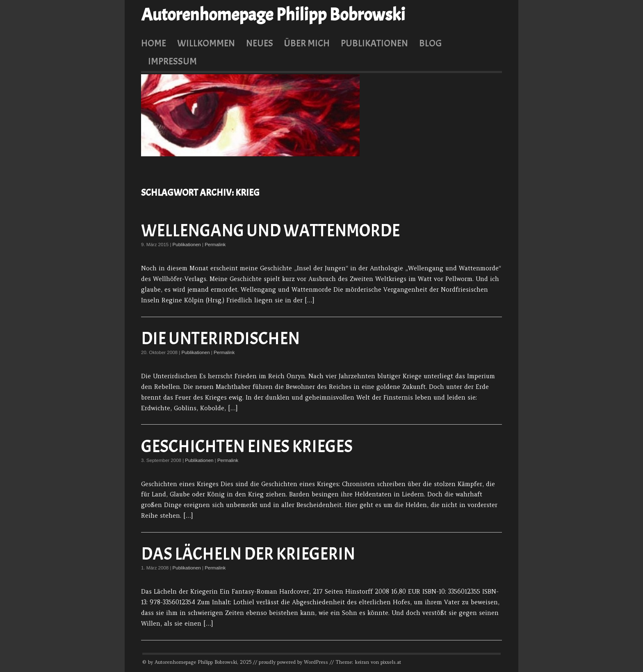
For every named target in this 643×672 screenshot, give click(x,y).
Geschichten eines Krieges (247, 447)
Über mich (307, 43)
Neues (260, 43)
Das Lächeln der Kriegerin (248, 554)
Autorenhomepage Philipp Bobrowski (273, 15)
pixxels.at (391, 662)
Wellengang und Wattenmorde (270, 231)
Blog (430, 43)
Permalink (215, 245)
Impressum (172, 61)
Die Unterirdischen (220, 339)
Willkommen (206, 43)
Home (154, 43)
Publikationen (374, 43)
